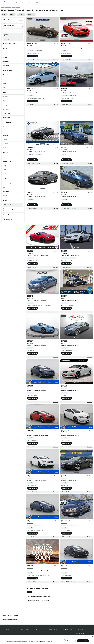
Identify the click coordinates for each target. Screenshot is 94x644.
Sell (22, 2)
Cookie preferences (70, 641)
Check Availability (33, 56)
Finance (36, 2)
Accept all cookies (83, 641)
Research (28, 2)
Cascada (18, 7)
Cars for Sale (8, 7)
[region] (47, 639)
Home (3, 7)
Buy (16, 2)
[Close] (92, 636)
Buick (14, 7)
